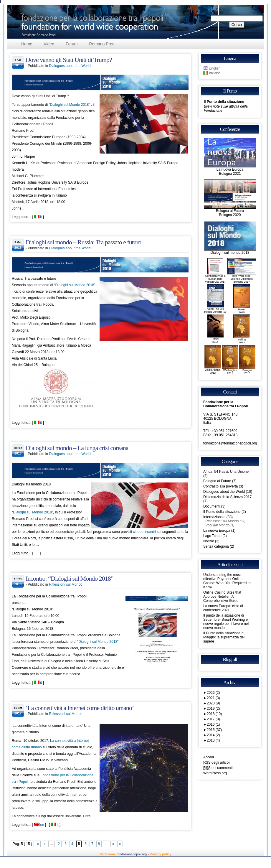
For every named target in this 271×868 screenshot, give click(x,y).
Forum (72, 44)
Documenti (212, 506)
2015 (214, 730)
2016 (213, 724)
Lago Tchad (212, 536)
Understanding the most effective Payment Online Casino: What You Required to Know (227, 581)
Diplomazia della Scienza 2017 (227, 497)
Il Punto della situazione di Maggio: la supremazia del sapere (224, 637)
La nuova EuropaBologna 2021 (230, 170)
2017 (213, 719)
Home (27, 44)
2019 (213, 709)
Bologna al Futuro (217, 481)
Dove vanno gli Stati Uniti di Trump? (69, 60)
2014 (213, 735)
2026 (213, 693)
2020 (213, 703)
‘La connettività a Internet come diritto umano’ (80, 708)
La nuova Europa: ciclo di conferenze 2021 (223, 608)
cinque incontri (144, 532)
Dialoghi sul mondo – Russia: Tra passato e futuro (83, 242)
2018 (214, 714)
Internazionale (214, 517)
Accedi (209, 757)
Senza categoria (216, 546)
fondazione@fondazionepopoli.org (230, 443)
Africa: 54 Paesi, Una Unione (226, 472)
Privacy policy (161, 854)
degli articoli (217, 762)
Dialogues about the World (70, 66)
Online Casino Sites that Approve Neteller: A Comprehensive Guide (222, 597)
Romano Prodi (102, 44)
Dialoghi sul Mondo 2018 (69, 105)
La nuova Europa (217, 531)
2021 (213, 698)
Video (49, 44)
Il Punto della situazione (224, 102)
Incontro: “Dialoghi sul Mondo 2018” (69, 578)
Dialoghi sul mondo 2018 (230, 251)
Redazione (108, 854)
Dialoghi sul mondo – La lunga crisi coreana (77, 448)
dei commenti (218, 768)
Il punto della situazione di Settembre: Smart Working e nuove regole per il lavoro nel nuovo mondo (226, 622)
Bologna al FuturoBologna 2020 (230, 211)
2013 (213, 740)
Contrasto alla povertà (220, 486)
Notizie (209, 541)
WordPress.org (215, 773)
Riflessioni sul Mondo (66, 584)
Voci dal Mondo (217, 525)
